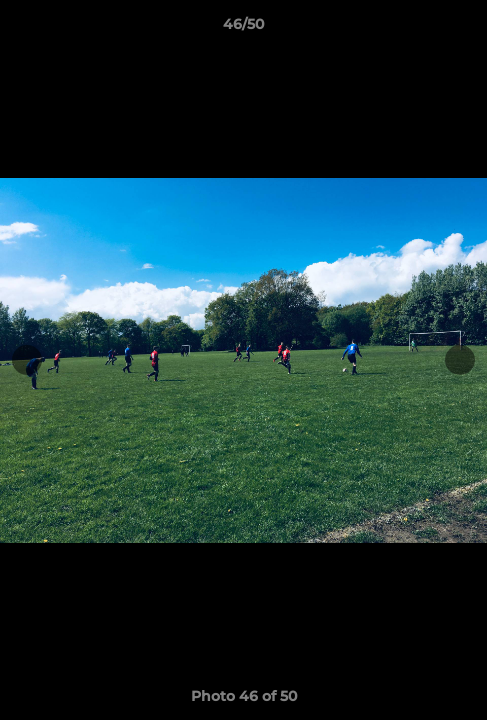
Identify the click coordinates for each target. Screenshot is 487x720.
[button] (463, 29)
